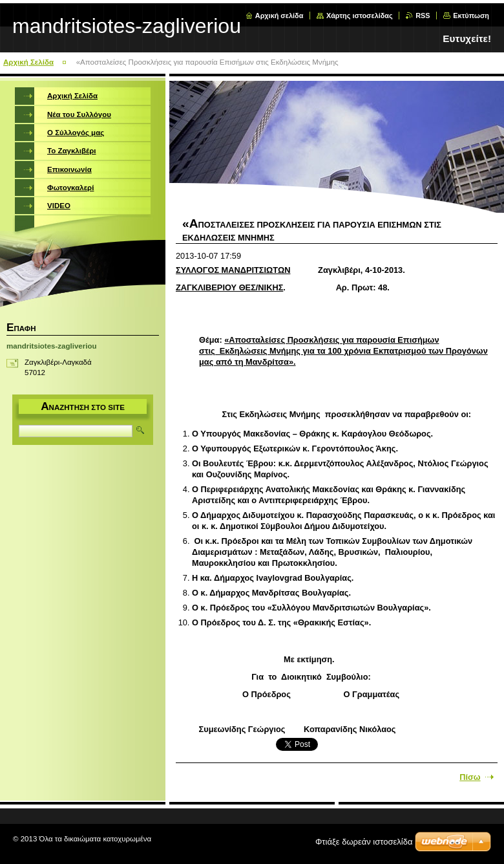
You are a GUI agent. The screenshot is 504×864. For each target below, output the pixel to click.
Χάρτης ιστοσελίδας (360, 16)
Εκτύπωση (471, 16)
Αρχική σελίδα (279, 16)
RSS (423, 16)
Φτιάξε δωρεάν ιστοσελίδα (364, 842)
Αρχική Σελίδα (28, 62)
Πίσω (470, 777)
